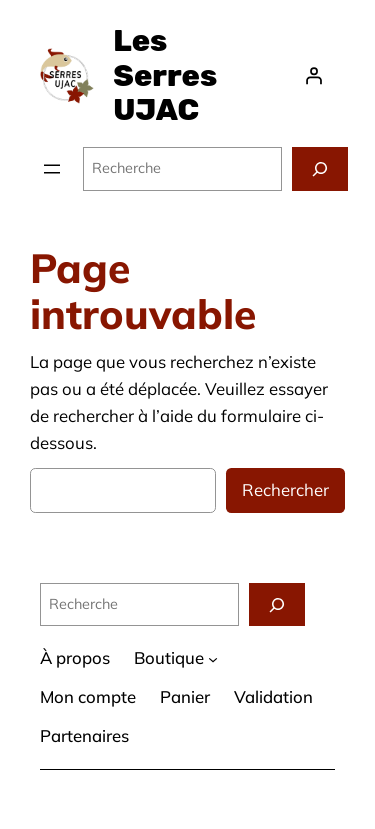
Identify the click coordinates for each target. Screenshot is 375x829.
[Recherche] (320, 168)
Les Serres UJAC (165, 75)
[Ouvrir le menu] (52, 169)
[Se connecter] (314, 76)
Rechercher (285, 489)
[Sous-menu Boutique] (213, 659)
